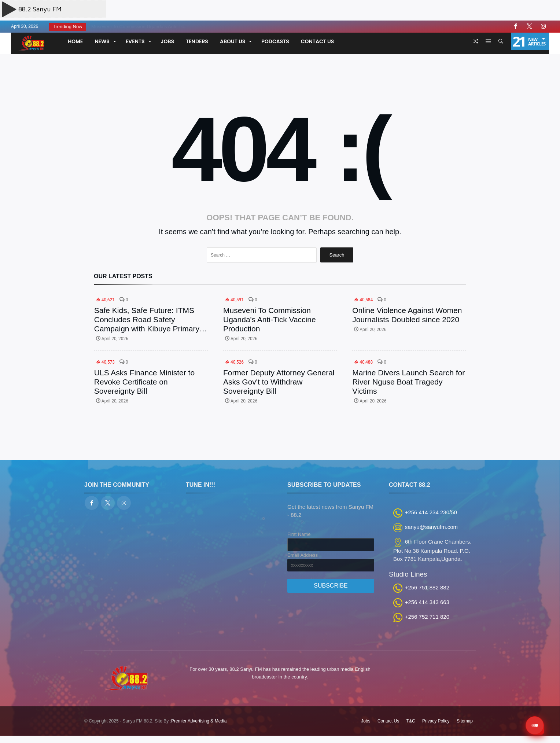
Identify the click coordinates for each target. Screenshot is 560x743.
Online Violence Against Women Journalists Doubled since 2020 (407, 315)
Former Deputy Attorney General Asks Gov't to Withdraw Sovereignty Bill (279, 382)
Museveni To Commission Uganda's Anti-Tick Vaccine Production (270, 319)
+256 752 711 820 (427, 617)
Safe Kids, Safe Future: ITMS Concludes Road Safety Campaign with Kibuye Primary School (147, 320)
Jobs (366, 721)
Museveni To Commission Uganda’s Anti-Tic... (137, 27)
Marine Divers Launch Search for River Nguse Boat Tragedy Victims (408, 382)
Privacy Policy (436, 721)
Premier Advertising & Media (199, 721)
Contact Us (388, 721)
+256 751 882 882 (427, 587)
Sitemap (465, 721)
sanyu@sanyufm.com (431, 527)
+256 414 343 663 (427, 602)
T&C (411, 721)
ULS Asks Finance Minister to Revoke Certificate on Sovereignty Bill (144, 382)
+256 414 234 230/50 (431, 512)
